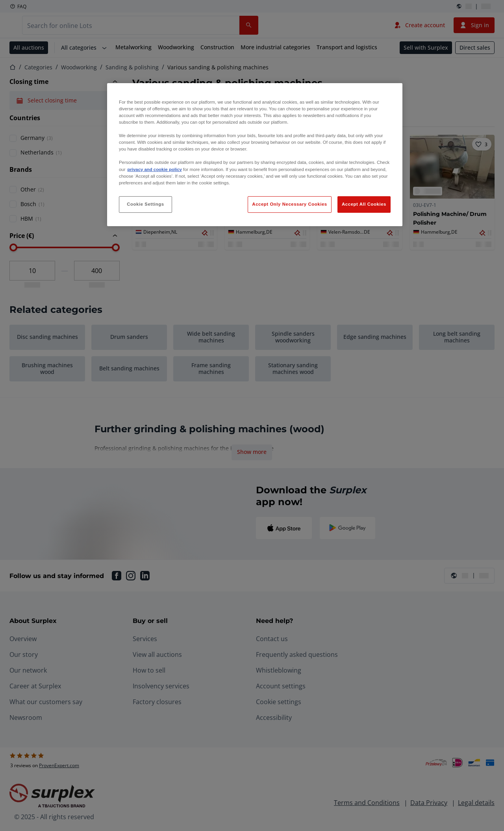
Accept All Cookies (364, 204)
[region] (255, 155)
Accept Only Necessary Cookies (289, 204)
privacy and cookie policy (154, 169)
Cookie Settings (145, 204)
